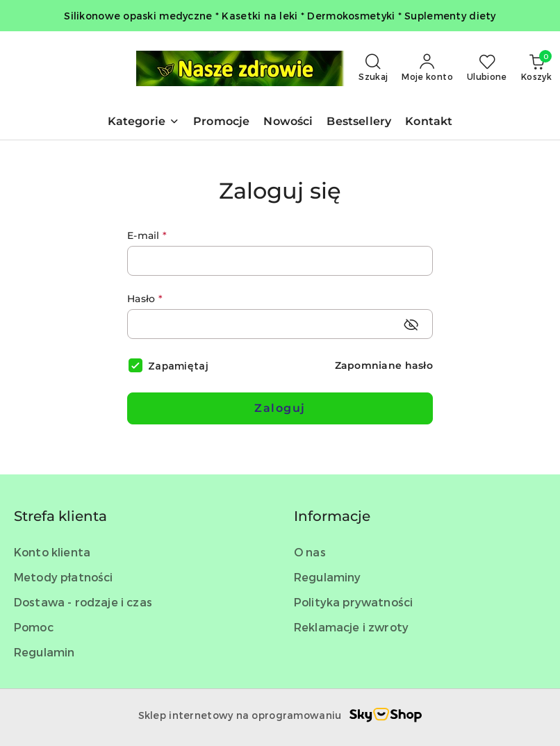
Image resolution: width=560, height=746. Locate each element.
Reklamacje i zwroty (351, 627)
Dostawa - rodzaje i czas (83, 602)
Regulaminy (328, 577)
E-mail (147, 235)
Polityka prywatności (353, 602)
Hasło (145, 299)
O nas (310, 552)
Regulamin (44, 652)
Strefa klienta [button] (60, 516)
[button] (143, 123)
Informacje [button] (332, 516)
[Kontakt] (429, 123)
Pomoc (34, 627)
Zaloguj (280, 408)
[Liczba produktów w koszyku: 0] (536, 68)
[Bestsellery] (359, 123)
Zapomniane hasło (384, 365)
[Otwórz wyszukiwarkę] (373, 68)
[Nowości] (288, 123)
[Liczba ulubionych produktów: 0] (487, 68)
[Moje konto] (427, 68)
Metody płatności (64, 577)
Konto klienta (52, 552)
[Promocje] (221, 123)
